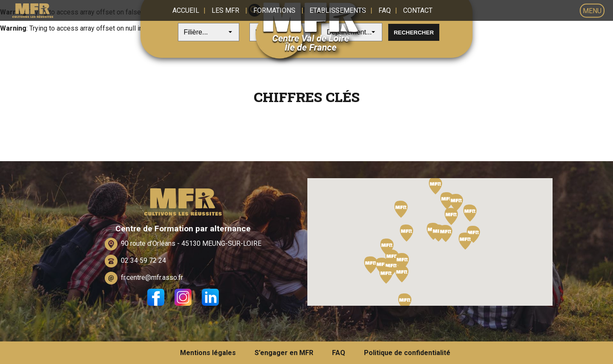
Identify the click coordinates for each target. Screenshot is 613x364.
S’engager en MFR (284, 353)
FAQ (385, 10)
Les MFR (225, 10)
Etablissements (338, 10)
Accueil (186, 10)
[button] (382, 266)
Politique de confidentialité (407, 353)
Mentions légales (208, 353)
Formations (274, 10)
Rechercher (414, 33)
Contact (418, 10)
